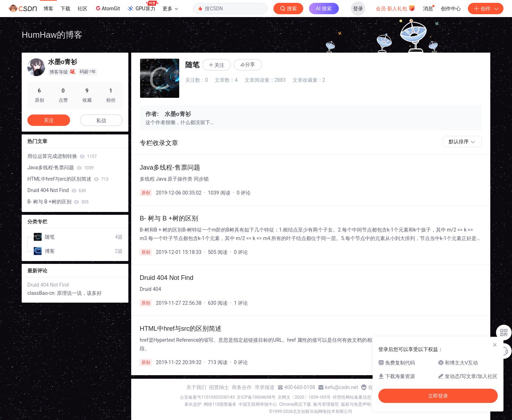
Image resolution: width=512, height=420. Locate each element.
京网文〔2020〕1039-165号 (304, 397)
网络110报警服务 (220, 404)
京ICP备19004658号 (256, 397)
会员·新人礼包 (396, 8)
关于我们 (196, 387)
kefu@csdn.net (342, 387)
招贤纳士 (219, 387)
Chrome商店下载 (295, 404)
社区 (82, 9)
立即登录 (438, 396)
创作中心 (451, 9)
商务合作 (242, 387)
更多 (170, 9)
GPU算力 (142, 6)
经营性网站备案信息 (352, 397)
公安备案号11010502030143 (207, 397)
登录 (358, 9)
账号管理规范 (326, 404)
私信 (101, 121)
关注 (49, 120)
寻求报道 (265, 387)
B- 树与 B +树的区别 (58, 202)
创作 (486, 9)
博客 (48, 9)
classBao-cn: (42, 293)
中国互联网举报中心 (258, 404)
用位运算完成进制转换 (62, 156)
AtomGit (107, 8)
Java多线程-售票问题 (60, 168)
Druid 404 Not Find (57, 190)
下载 (65, 9)
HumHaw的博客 (52, 35)
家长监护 (193, 404)
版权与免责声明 (356, 404)
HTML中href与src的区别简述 (68, 179)
